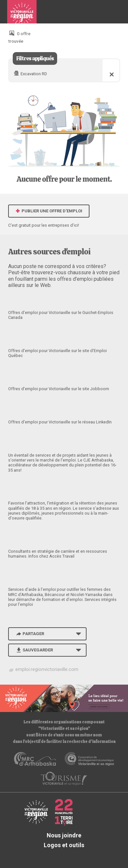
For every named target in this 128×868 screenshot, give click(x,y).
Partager (30, 634)
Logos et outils (64, 845)
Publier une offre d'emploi (49, 211)
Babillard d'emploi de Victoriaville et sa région (22, 14)
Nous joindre (64, 835)
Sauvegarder (34, 650)
